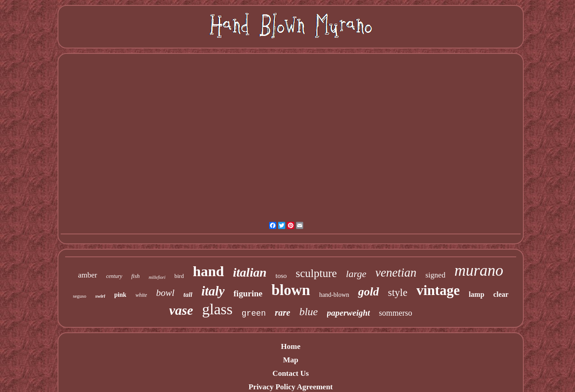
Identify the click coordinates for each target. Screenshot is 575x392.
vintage (438, 290)
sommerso (396, 313)
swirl (100, 296)
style (398, 293)
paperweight (349, 313)
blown (291, 290)
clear (501, 294)
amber (88, 275)
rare (283, 313)
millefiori (157, 277)
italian (250, 272)
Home (290, 346)
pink (120, 295)
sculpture (316, 273)
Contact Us (291, 373)
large (356, 274)
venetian (396, 273)
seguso (80, 296)
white (141, 295)
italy (213, 291)
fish (135, 276)
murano (479, 271)
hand (208, 271)
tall (188, 295)
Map (291, 360)
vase (181, 310)
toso (281, 276)
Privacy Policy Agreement (291, 387)
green (254, 313)
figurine (248, 293)
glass (217, 309)
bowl (165, 293)
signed (435, 275)
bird (179, 276)
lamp (476, 294)
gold (368, 292)
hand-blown (334, 295)
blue (308, 312)
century (114, 276)
